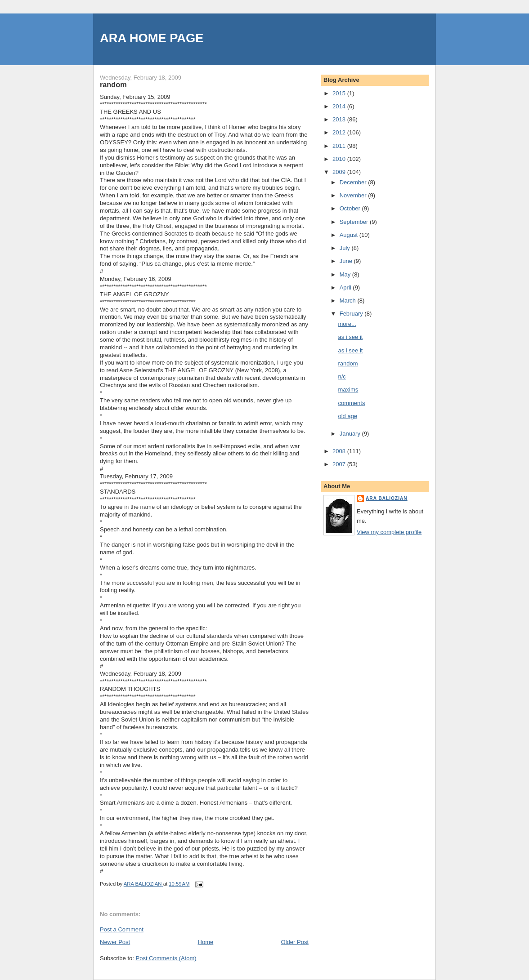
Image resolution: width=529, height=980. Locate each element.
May (346, 274)
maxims (348, 390)
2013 (340, 119)
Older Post (295, 942)
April (346, 287)
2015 (340, 93)
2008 (340, 451)
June (347, 261)
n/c (342, 376)
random (348, 363)
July (346, 248)
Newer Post (115, 942)
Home (206, 942)
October (351, 208)
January (351, 434)
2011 (340, 146)
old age (347, 416)
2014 (340, 106)
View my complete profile (389, 532)
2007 (340, 464)
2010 (340, 159)
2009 (340, 172)
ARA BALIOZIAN (387, 498)
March (349, 301)
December (354, 182)
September (355, 222)
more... (347, 324)
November (354, 195)
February (352, 314)
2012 (340, 132)
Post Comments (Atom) (166, 958)
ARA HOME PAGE (152, 38)
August (350, 235)
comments (351, 403)
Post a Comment (122, 929)
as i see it (350, 337)
